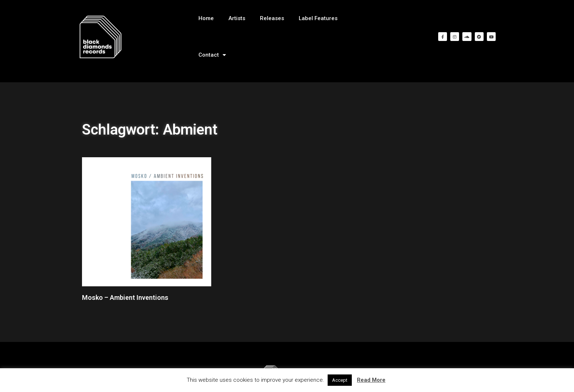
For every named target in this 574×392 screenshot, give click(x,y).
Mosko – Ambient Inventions (125, 297)
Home (206, 18)
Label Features (318, 18)
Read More (371, 380)
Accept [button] (340, 380)
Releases (272, 18)
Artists (237, 18)
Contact (212, 55)
